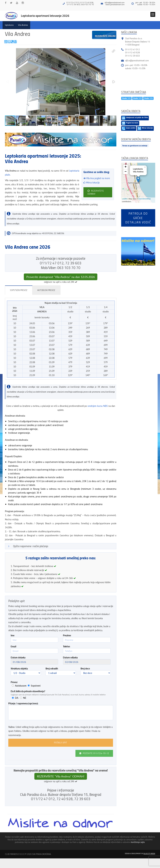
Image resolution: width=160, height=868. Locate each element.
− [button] (126, 172)
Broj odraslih (52, 669)
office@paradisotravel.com (115, 2)
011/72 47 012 (132, 49)
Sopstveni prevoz (19, 290)
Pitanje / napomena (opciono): (23, 703)
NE (25, 698)
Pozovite (94, 753)
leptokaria (9, 25)
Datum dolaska (18, 657)
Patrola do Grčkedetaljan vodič (138, 218)
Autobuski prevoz (46, 290)
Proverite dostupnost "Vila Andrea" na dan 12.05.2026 (61, 277)
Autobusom (21, 686)
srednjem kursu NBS (98, 406)
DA (17, 698)
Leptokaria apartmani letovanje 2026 (45, 16)
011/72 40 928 (132, 52)
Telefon (66, 646)
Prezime (67, 635)
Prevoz (14, 682)
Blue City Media (149, 853)
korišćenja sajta (138, 842)
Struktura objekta (19, 669)
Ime (13, 635)
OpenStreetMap (144, 199)
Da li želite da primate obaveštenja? (28, 691)
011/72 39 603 (132, 56)
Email (13, 646)
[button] (113, 51)
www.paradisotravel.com (115, 4)
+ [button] (126, 167)
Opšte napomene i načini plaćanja (31, 546)
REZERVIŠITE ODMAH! (96, 192)
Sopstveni (36, 686)
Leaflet (125, 199)
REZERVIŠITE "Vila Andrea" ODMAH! (61, 776)
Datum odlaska (70, 657)
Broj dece (85, 669)
